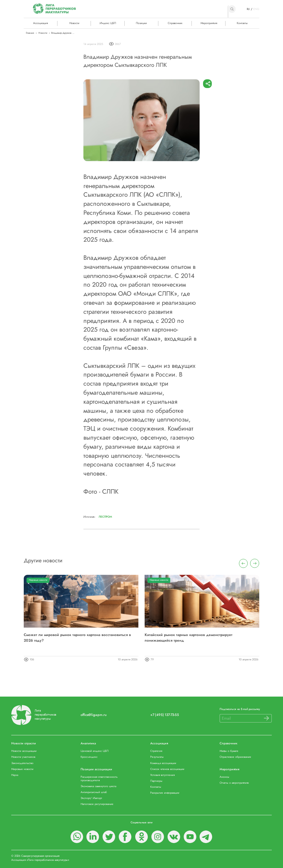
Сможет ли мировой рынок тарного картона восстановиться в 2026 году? (77, 637)
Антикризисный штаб (94, 792)
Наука (15, 775)
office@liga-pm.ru (93, 715)
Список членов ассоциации (167, 769)
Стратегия (156, 751)
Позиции (141, 23)
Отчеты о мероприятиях (234, 783)
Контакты (242, 23)
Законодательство (22, 763)
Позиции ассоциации (96, 769)
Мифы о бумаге (229, 751)
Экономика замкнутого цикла (98, 786)
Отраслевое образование (235, 757)
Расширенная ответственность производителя (99, 779)
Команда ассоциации (163, 763)
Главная (30, 33)
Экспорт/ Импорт (91, 798)
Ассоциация (159, 744)
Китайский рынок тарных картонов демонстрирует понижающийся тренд (189, 637)
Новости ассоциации (24, 751)
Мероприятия (209, 23)
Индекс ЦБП (108, 23)
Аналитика (88, 744)
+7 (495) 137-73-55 (165, 715)
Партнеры (156, 781)
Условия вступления (162, 775)
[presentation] (243, 563)
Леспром (105, 517)
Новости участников (23, 757)
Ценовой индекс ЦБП (94, 751)
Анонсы (224, 777)
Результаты (157, 757)
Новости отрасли (24, 744)
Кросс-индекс (89, 757)
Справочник (175, 23)
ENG (256, 9)
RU (248, 9)
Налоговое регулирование (97, 804)
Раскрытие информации (165, 793)
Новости (74, 23)
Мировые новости (38, 580)
